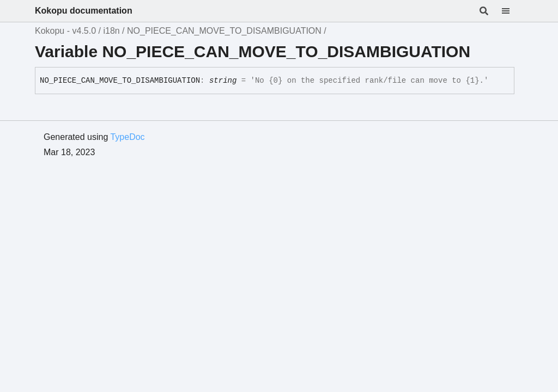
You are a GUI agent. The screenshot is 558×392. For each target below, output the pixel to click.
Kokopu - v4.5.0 (65, 31)
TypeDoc (127, 137)
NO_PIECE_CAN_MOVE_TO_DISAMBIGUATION (224, 31)
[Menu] (512, 11)
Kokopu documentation (84, 11)
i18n (111, 31)
